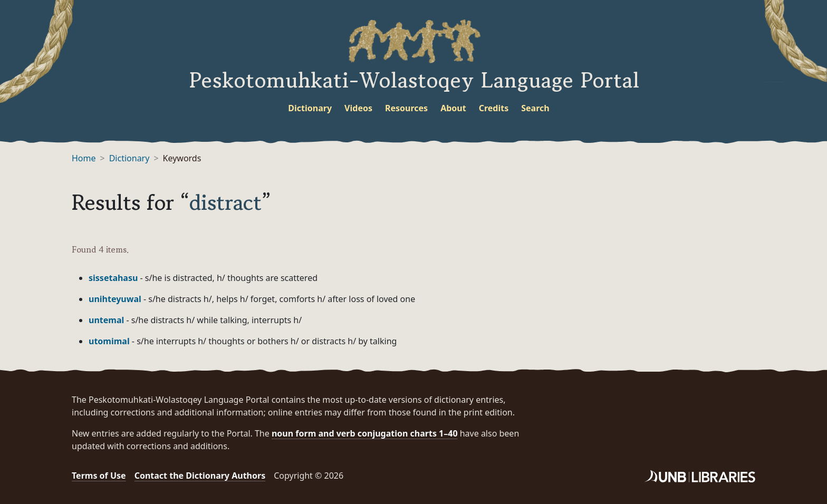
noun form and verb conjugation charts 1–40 (365, 433)
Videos (358, 108)
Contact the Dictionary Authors (200, 476)
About (453, 108)
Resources (406, 108)
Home (84, 158)
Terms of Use (99, 476)
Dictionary (310, 108)
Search (535, 108)
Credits (494, 108)
